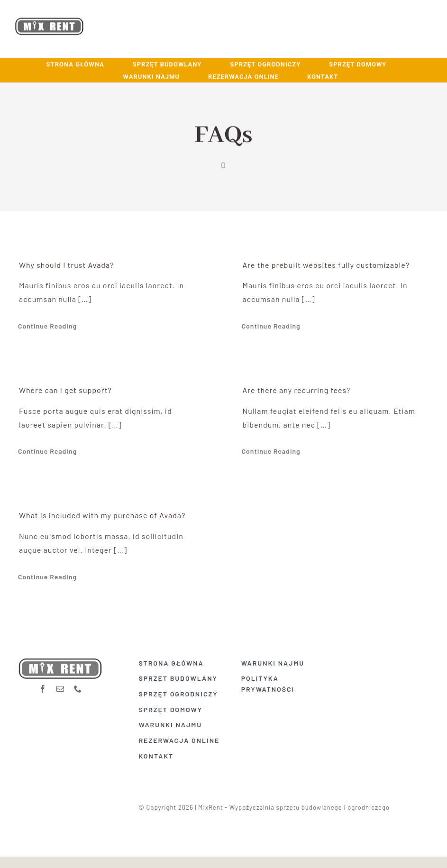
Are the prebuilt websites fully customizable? (326, 265)
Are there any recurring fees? (297, 390)
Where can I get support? (65, 390)
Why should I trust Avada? (67, 265)
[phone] (78, 686)
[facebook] (43, 686)
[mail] (60, 686)
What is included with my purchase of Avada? (102, 515)
